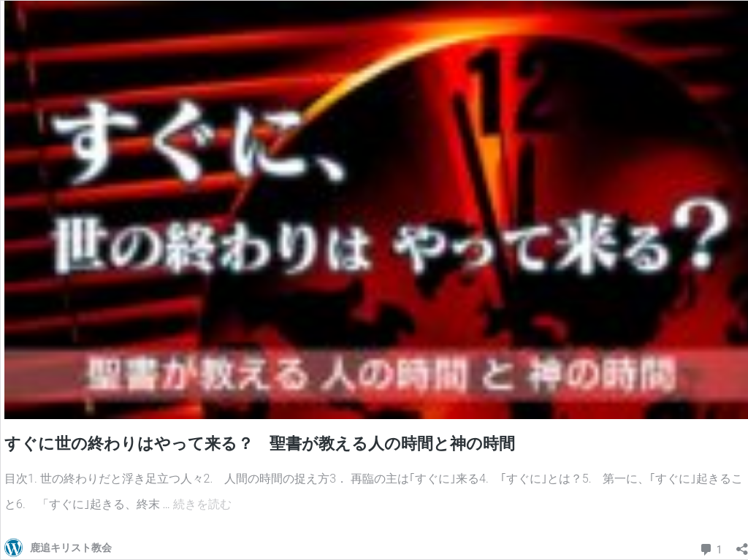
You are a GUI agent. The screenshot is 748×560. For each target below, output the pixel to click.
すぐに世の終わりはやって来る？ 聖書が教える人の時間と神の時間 (260, 444)
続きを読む (202, 504)
